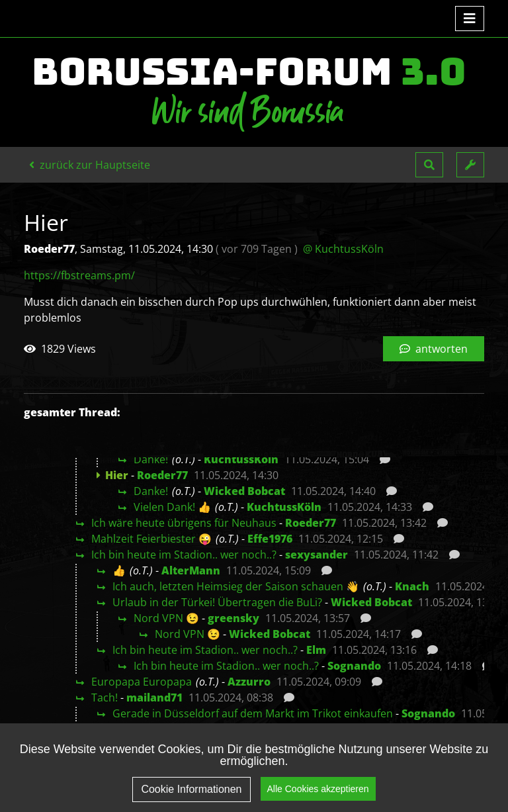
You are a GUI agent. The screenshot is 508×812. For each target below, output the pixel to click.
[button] (429, 165)
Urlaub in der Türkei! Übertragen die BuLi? (217, 602)
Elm (316, 650)
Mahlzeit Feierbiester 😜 (151, 539)
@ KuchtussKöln (343, 249)
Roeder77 (162, 475)
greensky (233, 618)
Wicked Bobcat (244, 491)
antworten (434, 349)
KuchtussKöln (241, 459)
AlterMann (191, 570)
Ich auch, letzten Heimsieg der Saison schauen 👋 (236, 586)
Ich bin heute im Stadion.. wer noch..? (184, 555)
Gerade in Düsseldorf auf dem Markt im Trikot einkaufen (253, 713)
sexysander (317, 555)
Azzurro (249, 682)
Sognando (354, 666)
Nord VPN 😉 (166, 618)
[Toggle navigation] (470, 19)
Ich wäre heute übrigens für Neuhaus (184, 523)
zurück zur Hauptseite (90, 165)
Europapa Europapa (142, 682)
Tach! (105, 698)
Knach (412, 586)
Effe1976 (270, 539)
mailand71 (154, 698)
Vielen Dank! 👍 (172, 507)
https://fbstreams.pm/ (79, 275)
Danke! (151, 459)
